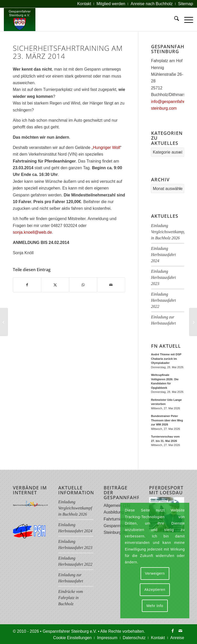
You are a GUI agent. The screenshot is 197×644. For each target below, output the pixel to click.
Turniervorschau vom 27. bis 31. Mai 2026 (165, 439)
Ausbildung (114, 512)
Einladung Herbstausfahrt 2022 (164, 300)
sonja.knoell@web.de (32, 232)
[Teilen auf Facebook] (27, 285)
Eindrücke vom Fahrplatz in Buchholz (71, 598)
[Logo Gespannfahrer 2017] (19, 20)
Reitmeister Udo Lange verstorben (166, 402)
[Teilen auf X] (55, 285)
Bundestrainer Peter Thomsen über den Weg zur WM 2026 (167, 420)
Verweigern (155, 573)
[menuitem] (84, 4)
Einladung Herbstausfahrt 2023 (164, 277)
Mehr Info (155, 606)
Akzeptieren (155, 590)
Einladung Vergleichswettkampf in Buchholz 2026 (168, 232)
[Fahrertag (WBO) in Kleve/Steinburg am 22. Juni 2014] (193, 322)
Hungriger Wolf (106, 148)
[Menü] (186, 20)
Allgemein (113, 505)
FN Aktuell (166, 346)
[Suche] (174, 20)
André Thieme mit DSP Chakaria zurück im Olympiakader (166, 359)
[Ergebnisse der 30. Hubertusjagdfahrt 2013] (4, 322)
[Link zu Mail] (180, 631)
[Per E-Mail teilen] (111, 285)
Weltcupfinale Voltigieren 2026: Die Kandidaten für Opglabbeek (165, 381)
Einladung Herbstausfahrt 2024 (164, 255)
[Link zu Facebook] (173, 631)
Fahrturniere (115, 519)
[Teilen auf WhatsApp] (83, 285)
